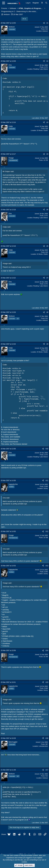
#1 (47, 23)
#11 (47, 481)
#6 (47, 246)
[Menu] (4, 3)
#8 (47, 312)
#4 (47, 154)
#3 (47, 122)
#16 (47, 738)
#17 (47, 770)
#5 (47, 210)
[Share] (44, 23)
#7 (47, 278)
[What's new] (42, 3)
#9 (47, 344)
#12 (47, 531)
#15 (47, 682)
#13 (47, 566)
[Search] (46, 3)
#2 (47, 61)
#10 (47, 449)
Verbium (7, 14)
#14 (47, 650)
